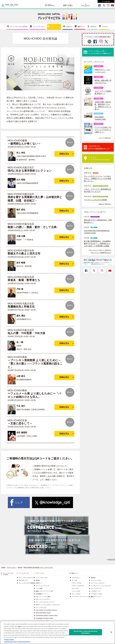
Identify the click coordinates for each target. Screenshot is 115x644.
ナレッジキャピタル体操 (25, 583)
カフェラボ (75, 588)
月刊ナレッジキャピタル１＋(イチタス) (47, 605)
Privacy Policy (9, 640)
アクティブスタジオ (78, 586)
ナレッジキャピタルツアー (26, 578)
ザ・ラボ (73, 580)
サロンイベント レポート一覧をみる (100, 250)
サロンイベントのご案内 (42, 597)
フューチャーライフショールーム (81, 597)
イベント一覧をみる (105, 138)
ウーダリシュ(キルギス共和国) (96, 200)
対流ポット (38, 583)
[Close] (111, 632)
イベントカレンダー (41, 578)
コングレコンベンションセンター (100, 586)
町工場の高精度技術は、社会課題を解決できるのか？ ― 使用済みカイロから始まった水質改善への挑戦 (97, 244)
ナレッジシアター (95, 580)
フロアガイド (75, 578)
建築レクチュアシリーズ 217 (43, 591)
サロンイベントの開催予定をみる (101, 253)
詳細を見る (64, 154)
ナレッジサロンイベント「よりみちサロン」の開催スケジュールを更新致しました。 (97, 179)
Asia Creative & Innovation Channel (45, 610)
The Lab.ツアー (23, 580)
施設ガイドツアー (95, 597)
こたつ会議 (38, 588)
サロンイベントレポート (42, 599)
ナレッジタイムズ (40, 607)
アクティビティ (55, 26)
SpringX (92, 578)
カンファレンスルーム (97, 583)
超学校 (20, 567)
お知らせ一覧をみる (105, 204)
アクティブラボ (76, 583)
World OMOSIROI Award (42, 613)
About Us (93, 26)
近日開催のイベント (41, 594)
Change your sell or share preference (17, 642)
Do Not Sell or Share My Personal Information (85, 632)
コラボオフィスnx (95, 594)
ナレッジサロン (75, 594)
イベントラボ (76, 591)
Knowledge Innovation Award (43, 618)
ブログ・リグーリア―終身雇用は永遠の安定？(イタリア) (97, 190)
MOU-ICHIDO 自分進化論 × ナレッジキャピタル (38, 567)
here (19, 626)
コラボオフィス (95, 591)
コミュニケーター (39, 26)
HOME (3, 567)
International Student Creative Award (46, 616)
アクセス (105, 26)
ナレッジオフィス (95, 588)
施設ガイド (81, 26)
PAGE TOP (112, 560)
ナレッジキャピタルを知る (19, 26)
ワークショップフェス (41, 586)
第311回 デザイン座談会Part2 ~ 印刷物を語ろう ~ (98, 221)
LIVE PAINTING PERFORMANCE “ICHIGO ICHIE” (97, 232)
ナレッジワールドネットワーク (44, 602)
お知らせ (69, 26)
